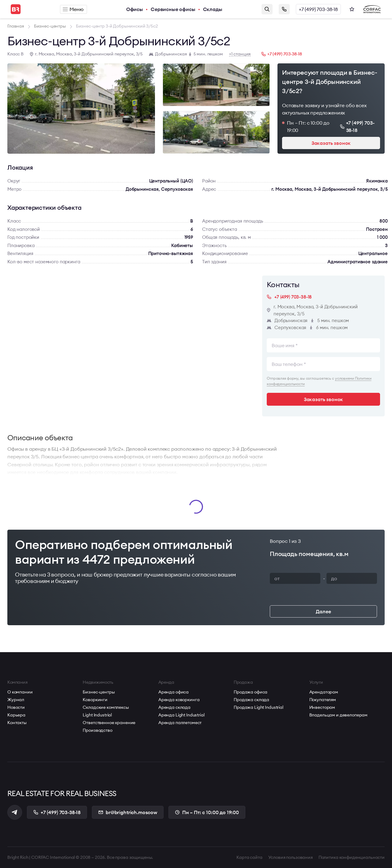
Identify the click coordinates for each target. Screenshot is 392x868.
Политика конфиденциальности (352, 857)
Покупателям (323, 700)
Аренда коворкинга (179, 700)
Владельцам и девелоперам (339, 715)
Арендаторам (324, 692)
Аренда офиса (173, 692)
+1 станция (240, 54)
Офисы (135, 9)
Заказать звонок (284, 9)
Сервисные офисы (173, 9)
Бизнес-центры (99, 692)
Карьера (16, 715)
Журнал (16, 700)
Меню (73, 9)
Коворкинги (95, 700)
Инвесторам (322, 707)
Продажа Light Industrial (258, 707)
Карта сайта (249, 857)
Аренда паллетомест (180, 723)
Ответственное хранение (109, 723)
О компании (20, 692)
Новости (16, 707)
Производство (97, 730)
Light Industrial (97, 715)
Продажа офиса (251, 692)
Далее (323, 611)
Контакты (17, 723)
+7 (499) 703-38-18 (318, 9)
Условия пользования (290, 857)
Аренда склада (174, 707)
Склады (213, 9)
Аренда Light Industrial (181, 715)
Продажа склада (251, 700)
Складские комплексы (106, 707)
